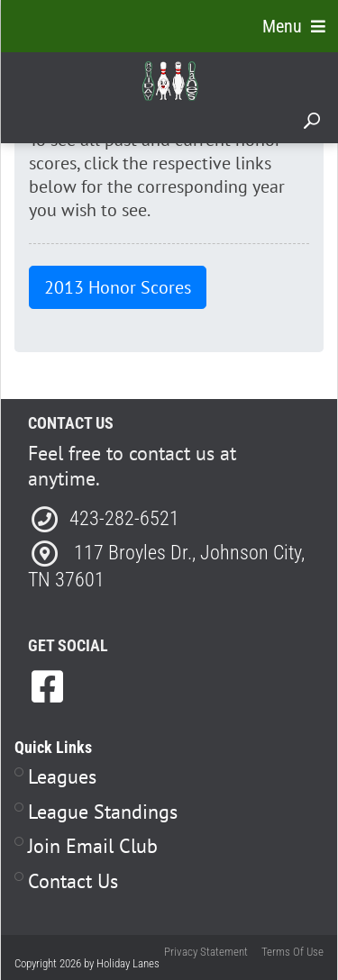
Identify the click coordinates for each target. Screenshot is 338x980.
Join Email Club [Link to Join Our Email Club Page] (93, 846)
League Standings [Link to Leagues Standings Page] (103, 812)
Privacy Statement (206, 952)
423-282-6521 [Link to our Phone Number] (124, 518)
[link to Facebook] (47, 686)
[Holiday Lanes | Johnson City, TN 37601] (170, 80)
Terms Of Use (292, 952)
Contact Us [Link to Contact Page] (73, 881)
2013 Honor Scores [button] (118, 287)
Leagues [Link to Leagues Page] (62, 776)
